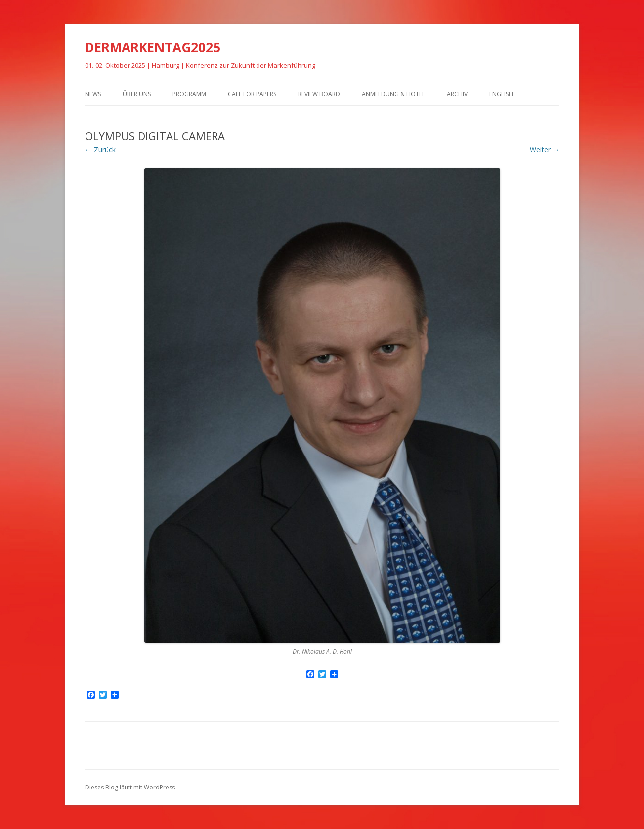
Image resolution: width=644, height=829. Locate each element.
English (501, 94)
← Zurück (100, 149)
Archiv (457, 94)
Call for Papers (252, 94)
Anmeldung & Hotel (393, 94)
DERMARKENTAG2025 (153, 47)
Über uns (137, 94)
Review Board (319, 94)
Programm (189, 94)
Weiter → (545, 149)
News (93, 94)
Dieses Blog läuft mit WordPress (130, 787)
